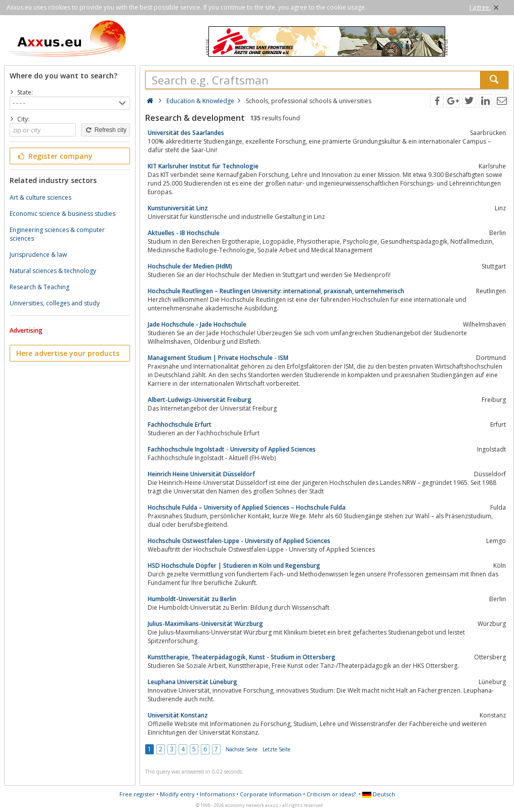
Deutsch (379, 794)
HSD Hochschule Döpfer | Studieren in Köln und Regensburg (234, 566)
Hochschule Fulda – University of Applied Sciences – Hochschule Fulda (247, 507)
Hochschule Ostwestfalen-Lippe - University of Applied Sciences (239, 541)
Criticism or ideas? (331, 794)
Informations (217, 794)
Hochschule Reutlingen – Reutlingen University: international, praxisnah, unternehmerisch (276, 291)
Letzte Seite (276, 749)
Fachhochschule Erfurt (180, 424)
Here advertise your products (68, 353)
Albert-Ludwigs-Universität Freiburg (200, 400)
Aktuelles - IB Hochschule (184, 233)
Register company (54, 156)
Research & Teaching (39, 287)
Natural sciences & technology (53, 271)
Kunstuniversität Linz (178, 208)
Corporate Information (271, 794)
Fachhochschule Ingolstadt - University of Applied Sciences (232, 449)
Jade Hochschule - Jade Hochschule (197, 324)
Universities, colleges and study (55, 303)
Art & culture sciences (40, 197)
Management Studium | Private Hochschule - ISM (218, 358)
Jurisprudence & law (38, 255)
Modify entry (177, 794)
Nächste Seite (242, 749)
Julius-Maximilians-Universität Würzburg (205, 624)
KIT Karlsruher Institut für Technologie (203, 166)
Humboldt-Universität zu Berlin (192, 599)
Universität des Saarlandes (186, 133)
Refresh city (105, 130)
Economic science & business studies (62, 214)
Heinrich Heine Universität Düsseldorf (201, 474)
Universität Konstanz (178, 715)
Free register (137, 794)
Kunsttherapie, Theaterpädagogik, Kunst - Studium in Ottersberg (242, 657)
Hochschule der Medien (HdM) (190, 266)
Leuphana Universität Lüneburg (192, 682)
